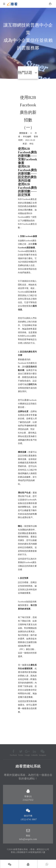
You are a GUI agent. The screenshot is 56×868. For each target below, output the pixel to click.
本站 (31, 144)
